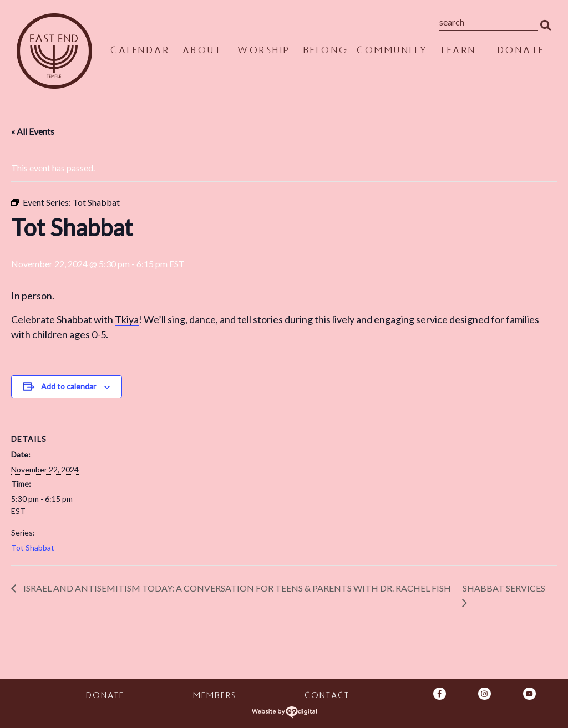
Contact (326, 697)
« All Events (33, 131)
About (202, 52)
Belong (326, 52)
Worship (263, 52)
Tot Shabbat (33, 548)
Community (392, 52)
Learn (458, 52)
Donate (521, 52)
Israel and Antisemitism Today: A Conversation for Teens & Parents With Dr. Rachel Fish (237, 588)
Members (214, 697)
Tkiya (127, 319)
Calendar (140, 52)
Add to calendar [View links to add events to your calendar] (69, 386)
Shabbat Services (504, 588)
